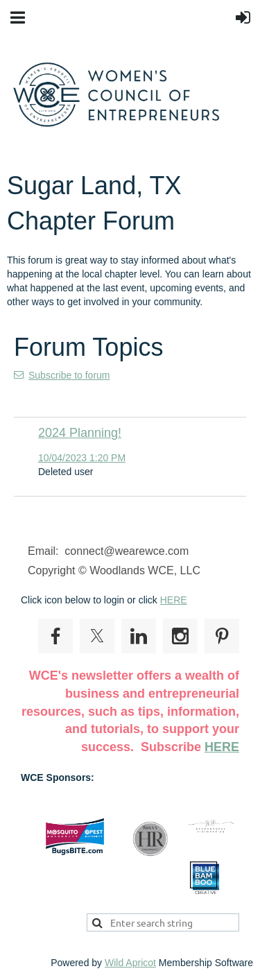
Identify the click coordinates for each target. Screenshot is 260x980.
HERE (174, 600)
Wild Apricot (130, 963)
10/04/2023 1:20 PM (82, 458)
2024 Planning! (80, 433)
